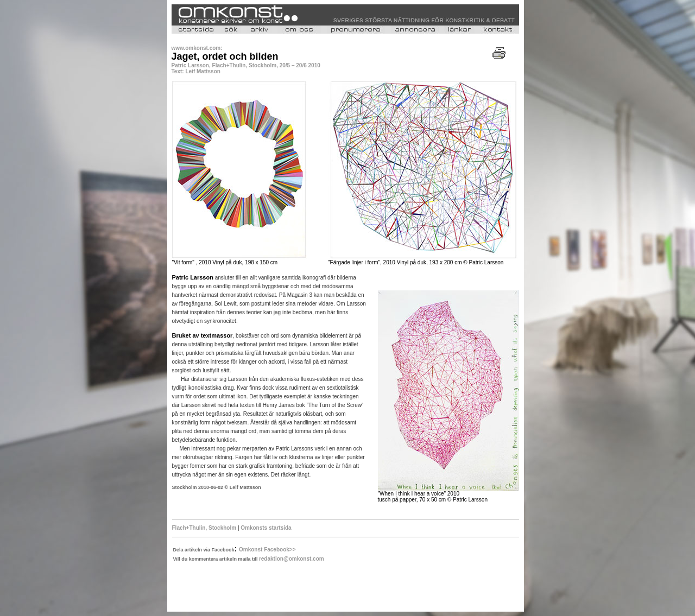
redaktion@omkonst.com (292, 559)
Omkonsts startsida (266, 528)
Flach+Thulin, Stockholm (204, 528)
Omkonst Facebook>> (267, 550)
